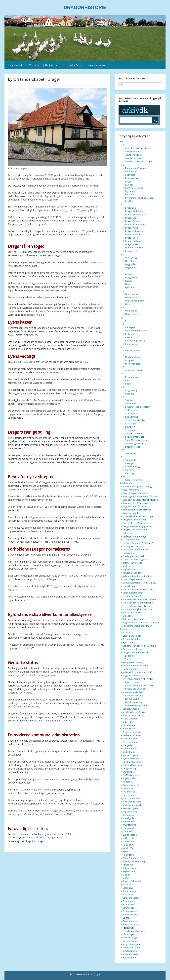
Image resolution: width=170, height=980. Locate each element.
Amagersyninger (134, 158)
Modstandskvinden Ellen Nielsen (139, 599)
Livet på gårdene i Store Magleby (139, 583)
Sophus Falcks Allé (132, 881)
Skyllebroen (129, 871)
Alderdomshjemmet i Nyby (139, 148)
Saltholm (130, 400)
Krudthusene (132, 682)
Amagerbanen (133, 151)
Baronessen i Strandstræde (137, 503)
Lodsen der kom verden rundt (138, 589)
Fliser (128, 284)
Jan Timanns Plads (132, 798)
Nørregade (128, 855)
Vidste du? (128, 722)
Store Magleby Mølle (136, 443)
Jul (126, 321)
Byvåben (130, 201)
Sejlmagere (131, 410)
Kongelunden (132, 344)
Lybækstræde (130, 835)
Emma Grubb (132, 699)
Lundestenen (132, 350)
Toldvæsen (131, 453)
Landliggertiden (131, 709)
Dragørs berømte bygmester (137, 526)
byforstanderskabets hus (31, 837)
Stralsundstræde (131, 898)
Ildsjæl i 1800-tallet (132, 563)
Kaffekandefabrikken (136, 331)
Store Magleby (130, 719)
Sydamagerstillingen (136, 689)
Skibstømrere (132, 413)
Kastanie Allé (129, 815)
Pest (127, 380)
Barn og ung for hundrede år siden (140, 496)
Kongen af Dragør (132, 573)
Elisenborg (131, 261)
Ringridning (131, 390)
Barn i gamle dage (132, 636)
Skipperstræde (130, 868)
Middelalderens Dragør (134, 712)
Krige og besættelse (133, 676)
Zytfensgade (129, 958)
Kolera (128, 337)
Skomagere (131, 423)
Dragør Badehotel (134, 211)
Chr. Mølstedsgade (132, 762)
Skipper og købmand (133, 619)
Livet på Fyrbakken (132, 579)
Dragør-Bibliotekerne (136, 214)
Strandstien (129, 908)
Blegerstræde (130, 749)
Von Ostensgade (131, 948)
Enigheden (131, 268)
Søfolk (128, 659)
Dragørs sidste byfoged (135, 530)
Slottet (126, 878)
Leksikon (125, 141)
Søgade (127, 918)
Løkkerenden (129, 838)
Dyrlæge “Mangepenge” (135, 536)
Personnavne (132, 377)
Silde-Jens (128, 616)
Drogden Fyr (131, 251)
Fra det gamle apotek (134, 556)
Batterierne (131, 171)
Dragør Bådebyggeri (136, 224)
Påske (128, 384)
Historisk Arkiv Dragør (72, 65)
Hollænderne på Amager (135, 666)
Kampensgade (130, 808)
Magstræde (129, 841)
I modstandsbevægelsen (135, 559)
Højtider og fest (130, 669)
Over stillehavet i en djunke (137, 606)
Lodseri (129, 656)
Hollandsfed (129, 792)
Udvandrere (129, 725)
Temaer (124, 629)
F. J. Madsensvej (131, 775)
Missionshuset (133, 364)
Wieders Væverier (134, 480)
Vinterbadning (132, 467)
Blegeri (129, 181)
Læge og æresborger (134, 593)
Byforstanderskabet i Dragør (140, 198)
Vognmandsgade (132, 944)
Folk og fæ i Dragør (132, 546)
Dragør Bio (131, 218)
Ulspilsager (128, 934)
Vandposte (131, 460)
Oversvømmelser (134, 370)
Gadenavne (131, 297)
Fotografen (128, 553)
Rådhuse (130, 394)
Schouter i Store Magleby (138, 407)
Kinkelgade (128, 818)
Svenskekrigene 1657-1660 (139, 686)
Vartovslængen (130, 938)
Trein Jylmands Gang (133, 931)
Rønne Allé (128, 865)
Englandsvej (129, 772)
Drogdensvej (129, 769)
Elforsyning (131, 258)
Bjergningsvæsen (134, 178)
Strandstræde (130, 911)
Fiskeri (128, 281)
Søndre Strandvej (132, 924)
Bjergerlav (128, 745)
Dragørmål (131, 208)
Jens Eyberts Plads (132, 802)
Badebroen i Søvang (136, 168)
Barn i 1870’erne (131, 490)
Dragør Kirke (132, 228)
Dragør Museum (134, 234)
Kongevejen (129, 822)
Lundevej (127, 831)
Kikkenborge (132, 334)
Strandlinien (129, 904)
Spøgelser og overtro (133, 715)
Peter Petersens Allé (133, 858)
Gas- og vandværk (135, 301)
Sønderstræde (130, 921)
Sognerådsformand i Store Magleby (141, 622)
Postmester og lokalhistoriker (138, 609)
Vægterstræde (130, 951)
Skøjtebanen (132, 430)
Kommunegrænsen (135, 341)
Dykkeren (128, 533)
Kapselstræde (130, 812)
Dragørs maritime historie (136, 652)
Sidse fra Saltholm (132, 612)
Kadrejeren (128, 566)
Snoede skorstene (135, 433)
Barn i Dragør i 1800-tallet (136, 493)
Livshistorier (126, 483)
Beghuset (130, 175)
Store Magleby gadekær (137, 440)
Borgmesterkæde (134, 188)
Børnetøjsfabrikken (132, 513)
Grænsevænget (131, 785)
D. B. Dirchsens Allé (132, 765)
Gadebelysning (133, 294)
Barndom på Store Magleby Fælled (140, 500)
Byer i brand (129, 642)
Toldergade (129, 928)
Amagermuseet (133, 155)
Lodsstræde (129, 828)
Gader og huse (128, 729)
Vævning (130, 473)
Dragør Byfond (133, 221)
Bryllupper (130, 191)
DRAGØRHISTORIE (85, 7)
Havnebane (131, 311)
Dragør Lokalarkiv (134, 231)
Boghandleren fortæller (135, 506)
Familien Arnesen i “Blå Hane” (138, 543)
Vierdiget (130, 463)
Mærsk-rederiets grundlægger (138, 603)
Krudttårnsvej (130, 825)
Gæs (128, 304)
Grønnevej (128, 788)
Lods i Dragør (129, 586)
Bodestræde (129, 752)
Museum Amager (97, 65)
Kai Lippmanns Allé (132, 805)
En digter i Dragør (131, 540)
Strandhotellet (132, 447)
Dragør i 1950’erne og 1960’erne (139, 646)
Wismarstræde (130, 954)
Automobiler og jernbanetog (137, 487)
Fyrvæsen (130, 288)
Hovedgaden (129, 795)
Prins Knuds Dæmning (134, 861)
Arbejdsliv (128, 632)
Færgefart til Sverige (133, 662)
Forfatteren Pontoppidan (135, 550)
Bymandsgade (130, 755)
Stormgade (128, 894)
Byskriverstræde (131, 759)
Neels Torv (128, 845)
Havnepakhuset (133, 314)
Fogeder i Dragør (35, 841)
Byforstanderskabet (54, 834)
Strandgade (129, 901)
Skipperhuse (132, 417)
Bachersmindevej (132, 735)
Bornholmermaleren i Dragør (138, 510)
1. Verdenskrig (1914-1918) (139, 679)
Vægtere (130, 470)
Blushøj (129, 185)
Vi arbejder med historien (42, 65)
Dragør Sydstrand (134, 241)
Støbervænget (130, 914)
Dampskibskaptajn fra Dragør (138, 516)
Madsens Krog (133, 357)
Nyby (125, 851)
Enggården (131, 264)
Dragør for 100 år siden (135, 520)
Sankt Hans (131, 403)
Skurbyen (130, 427)
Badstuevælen (130, 739)
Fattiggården (132, 278)
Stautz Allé (128, 884)
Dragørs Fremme (134, 248)
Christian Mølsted (134, 695)
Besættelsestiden (132, 639)
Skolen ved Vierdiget (136, 420)
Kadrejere (130, 327)
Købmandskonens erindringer (138, 576)
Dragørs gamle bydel (133, 649)
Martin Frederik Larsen (137, 705)
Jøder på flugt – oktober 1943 (137, 672)
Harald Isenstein (133, 702)
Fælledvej (127, 782)
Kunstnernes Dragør (133, 692)
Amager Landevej (132, 732)
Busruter (130, 195)
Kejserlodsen (129, 569)
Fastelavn (130, 274)
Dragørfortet (132, 244)
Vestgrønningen (131, 941)
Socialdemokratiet (134, 437)
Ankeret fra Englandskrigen (139, 161)
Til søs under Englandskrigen (137, 626)
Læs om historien (16, 65)
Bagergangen (130, 742)
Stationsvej (128, 888)
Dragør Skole (132, 238)
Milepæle (130, 360)
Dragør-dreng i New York (135, 523)
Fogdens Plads (130, 778)
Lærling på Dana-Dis (133, 596)
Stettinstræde (130, 891)
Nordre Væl (128, 848)
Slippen (127, 875)
